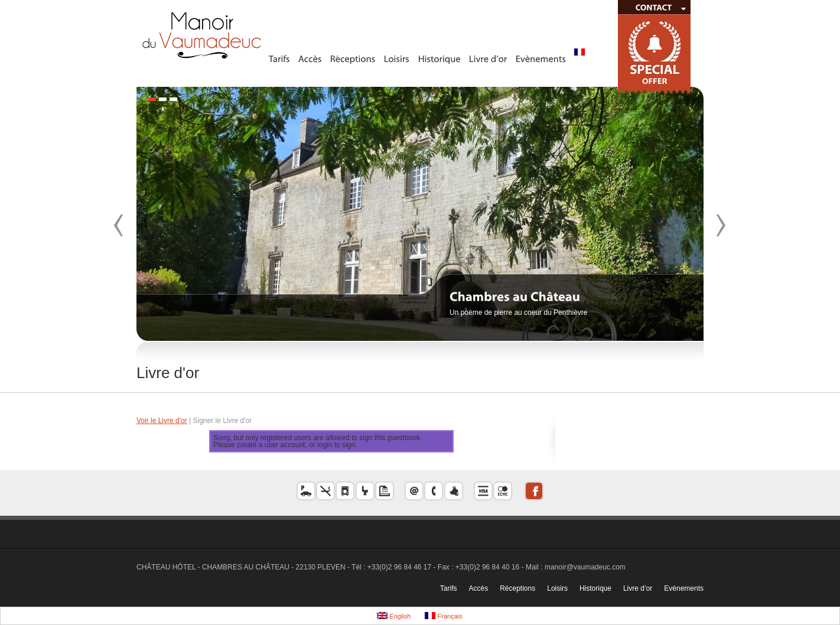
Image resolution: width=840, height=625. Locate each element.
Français (443, 616)
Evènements (684, 588)
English (394, 616)
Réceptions (517, 588)
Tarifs (449, 588)
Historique (595, 588)
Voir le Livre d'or (162, 421)
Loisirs (557, 588)
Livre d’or (638, 588)
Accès (478, 588)
